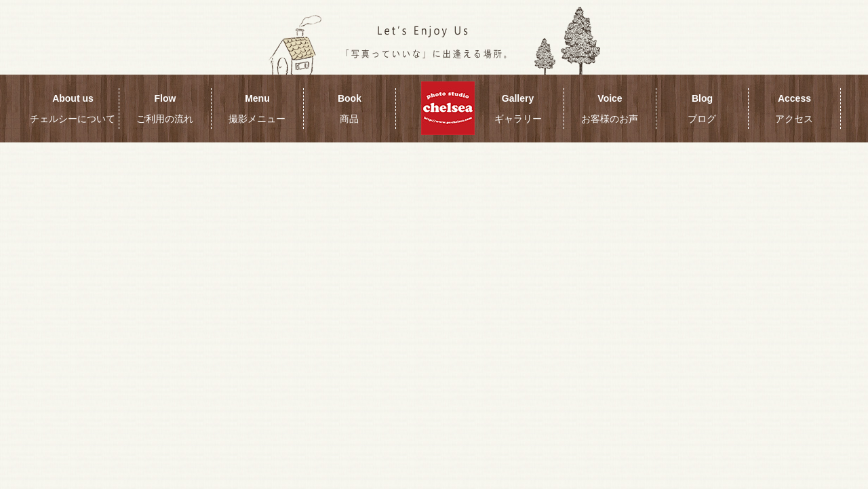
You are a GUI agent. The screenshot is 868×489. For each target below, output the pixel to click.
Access (794, 109)
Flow (165, 109)
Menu (257, 109)
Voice (610, 109)
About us (73, 109)
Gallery (518, 109)
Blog (702, 109)
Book (350, 109)
